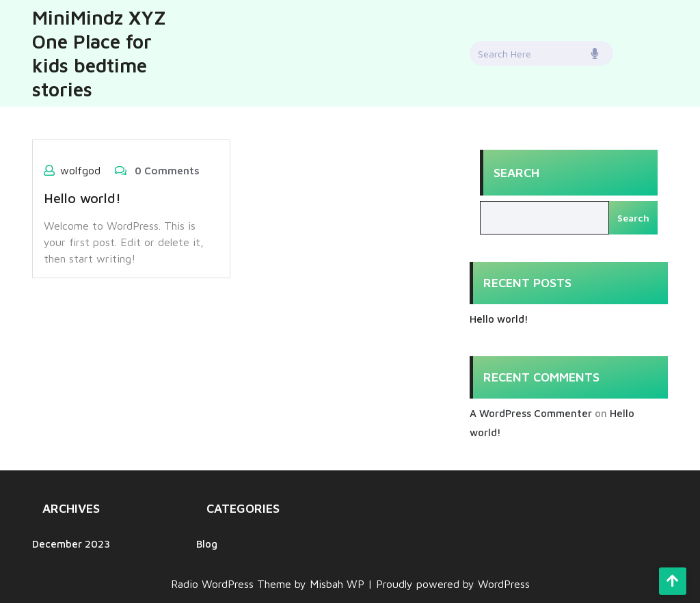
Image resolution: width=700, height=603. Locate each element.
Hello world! (82, 198)
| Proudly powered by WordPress (449, 584)
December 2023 (71, 544)
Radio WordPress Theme (233, 584)
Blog (207, 544)
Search (516, 173)
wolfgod (80, 170)
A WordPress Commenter (531, 413)
